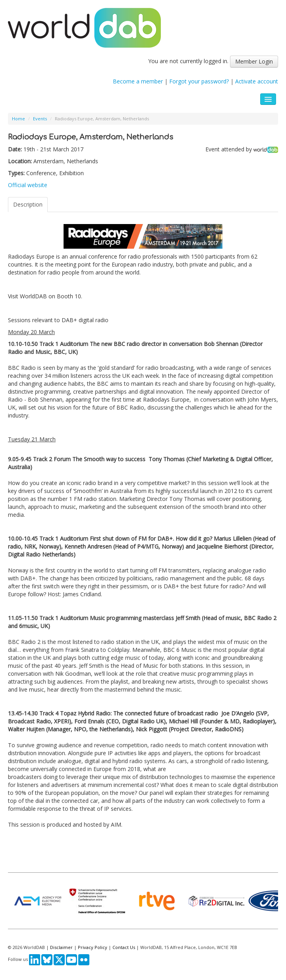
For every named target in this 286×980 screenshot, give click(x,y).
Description (28, 204)
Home (18, 119)
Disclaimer (61, 947)
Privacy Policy (93, 947)
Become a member (138, 81)
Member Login (254, 61)
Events (40, 119)
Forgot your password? (199, 81)
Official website (28, 185)
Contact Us (124, 947)
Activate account (257, 81)
